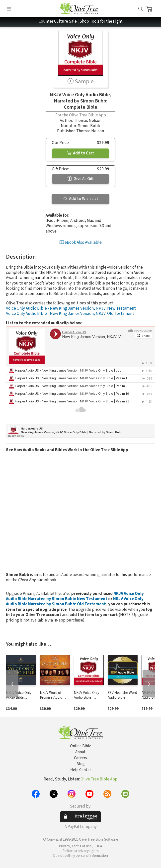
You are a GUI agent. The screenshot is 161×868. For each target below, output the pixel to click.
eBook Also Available (81, 242)
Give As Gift (81, 179)
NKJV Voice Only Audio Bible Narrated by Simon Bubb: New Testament (75, 596)
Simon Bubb (89, 126)
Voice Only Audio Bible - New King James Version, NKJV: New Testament (71, 308)
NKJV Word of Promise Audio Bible (51, 698)
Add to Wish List (81, 199)
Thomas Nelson (88, 121)
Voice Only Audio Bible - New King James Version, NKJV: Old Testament (70, 314)
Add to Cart (80, 153)
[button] (140, 9)
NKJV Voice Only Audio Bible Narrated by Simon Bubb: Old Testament (75, 602)
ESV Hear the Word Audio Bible (122, 695)
